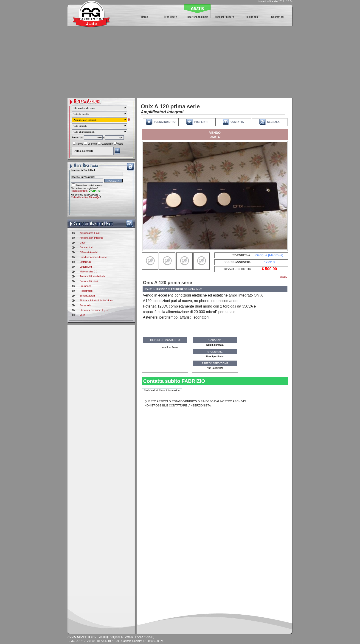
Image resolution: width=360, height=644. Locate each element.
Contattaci (278, 17)
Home (144, 17)
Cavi (82, 243)
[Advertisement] (180, 63)
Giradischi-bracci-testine (93, 257)
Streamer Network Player (94, 310)
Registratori (86, 291)
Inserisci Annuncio (197, 17)
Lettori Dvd (86, 267)
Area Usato (170, 17)
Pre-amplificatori (89, 281)
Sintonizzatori (87, 296)
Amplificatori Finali (90, 233)
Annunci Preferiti (225, 17)
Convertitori (86, 247)
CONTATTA (237, 122)
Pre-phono (86, 286)
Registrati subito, (85, 191)
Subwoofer (86, 305)
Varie (83, 315)
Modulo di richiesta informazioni (162, 390)
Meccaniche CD (89, 272)
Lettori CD (85, 262)
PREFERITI (201, 122)
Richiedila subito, (86, 197)
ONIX (284, 277)
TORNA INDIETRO (165, 122)
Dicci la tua (251, 17)
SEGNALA (273, 122)
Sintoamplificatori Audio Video (96, 300)
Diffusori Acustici (89, 252)
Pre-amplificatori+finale (93, 276)
